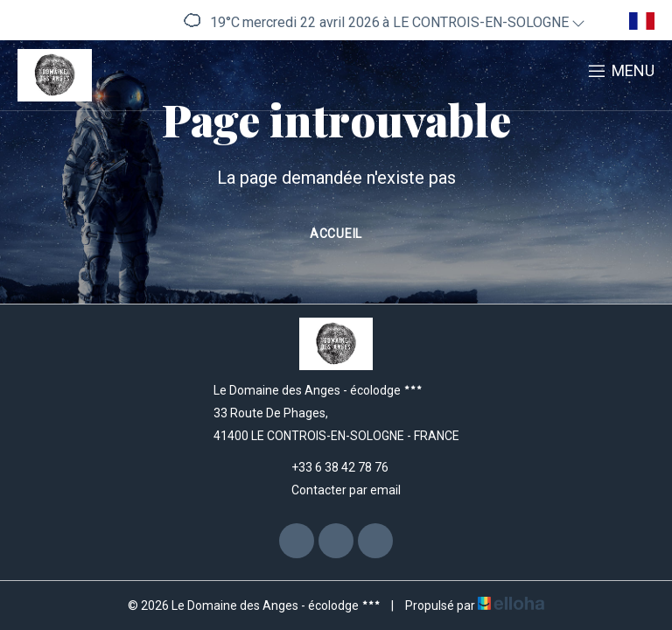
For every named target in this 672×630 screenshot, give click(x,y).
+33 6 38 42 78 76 (330, 467)
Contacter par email (336, 490)
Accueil (336, 234)
